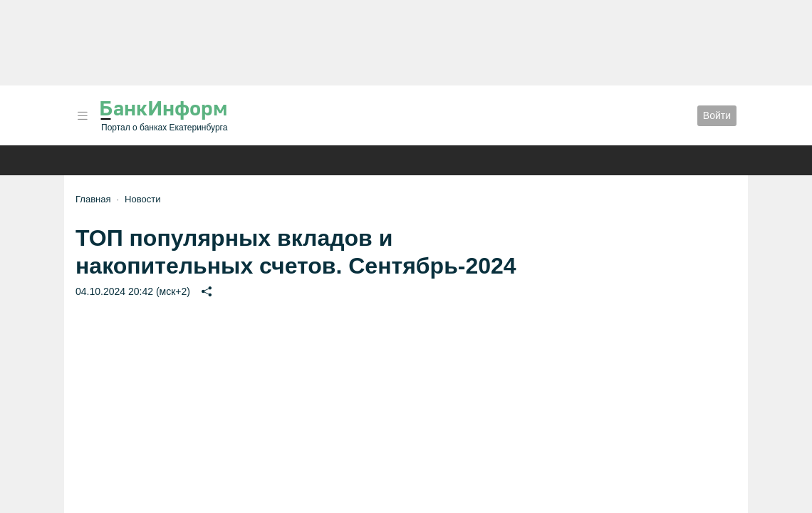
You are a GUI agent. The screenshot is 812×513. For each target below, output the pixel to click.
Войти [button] (717, 115)
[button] (83, 116)
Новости (142, 199)
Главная (93, 199)
